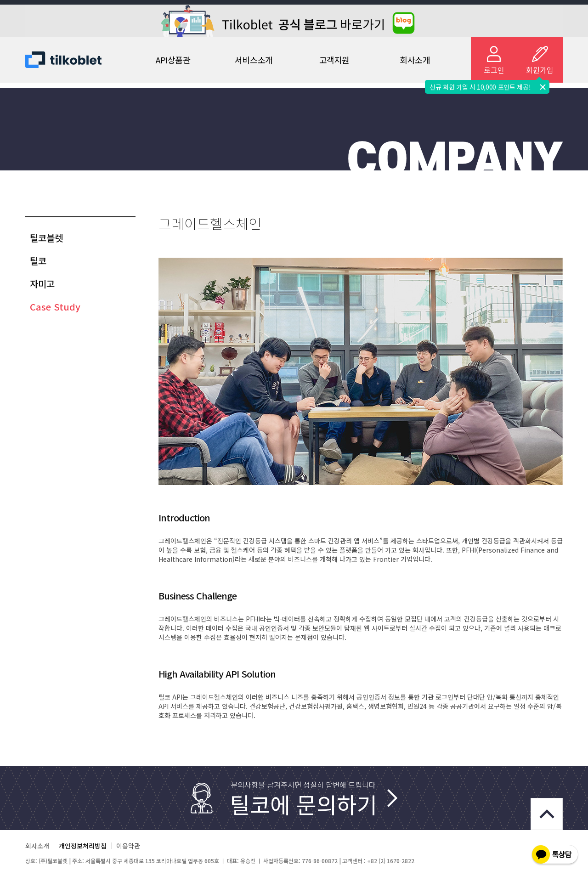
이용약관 (128, 846)
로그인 (494, 70)
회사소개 (415, 60)
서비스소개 (254, 60)
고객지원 (334, 60)
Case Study (55, 307)
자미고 (42, 284)
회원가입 (540, 70)
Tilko (71, 60)
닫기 (543, 87)
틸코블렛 (46, 238)
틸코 (38, 261)
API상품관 (173, 60)
